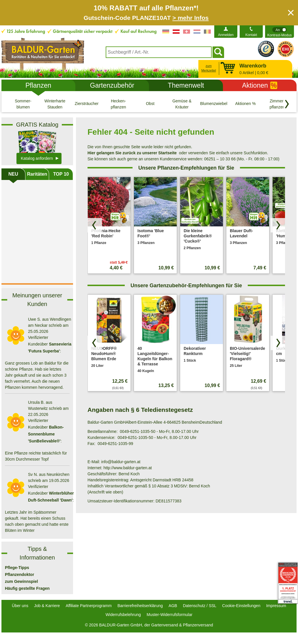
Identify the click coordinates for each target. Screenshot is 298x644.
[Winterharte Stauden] (55, 104)
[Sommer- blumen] (23, 104)
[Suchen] (218, 52)
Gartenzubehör (112, 85)
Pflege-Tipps (17, 568)
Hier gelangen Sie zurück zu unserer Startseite (132, 153)
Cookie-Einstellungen (241, 606)
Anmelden (226, 35)
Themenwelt (186, 85)
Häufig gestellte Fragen (27, 588)
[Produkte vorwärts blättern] (278, 225)
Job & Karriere (47, 606)
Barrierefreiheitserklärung (140, 606)
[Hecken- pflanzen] (118, 104)
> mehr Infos (190, 18)
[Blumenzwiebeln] (214, 104)
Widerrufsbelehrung (123, 615)
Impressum (276, 606)
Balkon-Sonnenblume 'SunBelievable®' (46, 434)
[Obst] (150, 104)
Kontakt (251, 35)
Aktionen (260, 85)
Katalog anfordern (37, 158)
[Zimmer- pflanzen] (277, 104)
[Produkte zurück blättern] (95, 225)
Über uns (20, 606)
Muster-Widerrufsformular (170, 615)
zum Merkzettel (209, 68)
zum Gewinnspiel (21, 581)
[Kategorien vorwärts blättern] (287, 104)
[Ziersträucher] (87, 104)
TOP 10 (61, 174)
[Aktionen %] (245, 104)
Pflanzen (38, 85)
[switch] (280, 32)
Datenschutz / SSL (200, 606)
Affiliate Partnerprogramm (89, 606)
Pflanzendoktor (19, 574)
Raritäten (37, 174)
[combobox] (159, 52)
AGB (173, 606)
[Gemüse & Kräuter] (182, 104)
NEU (13, 174)
